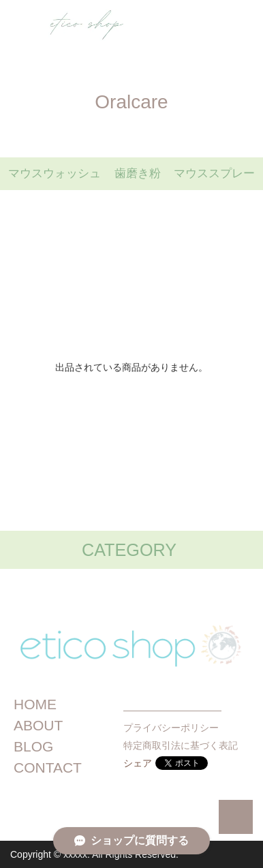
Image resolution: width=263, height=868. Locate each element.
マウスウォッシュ (55, 173)
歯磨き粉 (138, 173)
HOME (35, 704)
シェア (138, 763)
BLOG (33, 746)
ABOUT (38, 725)
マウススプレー (214, 173)
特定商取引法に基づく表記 (181, 745)
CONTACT (48, 768)
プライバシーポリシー (171, 728)
